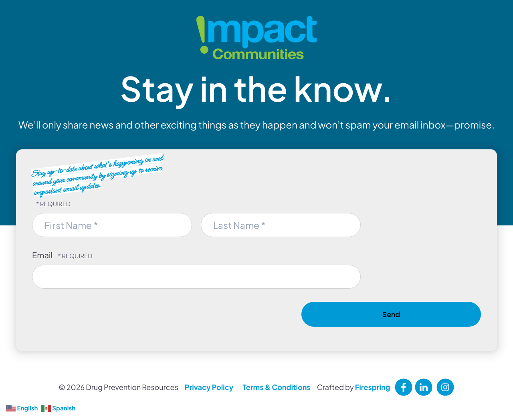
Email (43, 255)
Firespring (373, 387)
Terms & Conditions (276, 387)
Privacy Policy (209, 387)
